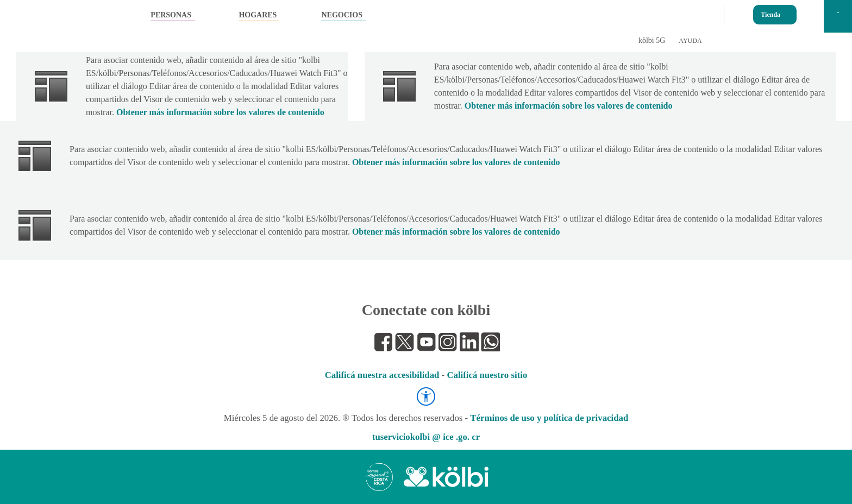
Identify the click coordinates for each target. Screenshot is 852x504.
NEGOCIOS (342, 15)
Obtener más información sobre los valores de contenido (220, 112)
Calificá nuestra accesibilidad (382, 375)
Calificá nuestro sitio (487, 375)
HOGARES (258, 15)
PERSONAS (171, 15)
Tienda (770, 12)
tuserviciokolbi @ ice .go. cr (426, 437)
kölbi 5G (652, 40)
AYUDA (690, 41)
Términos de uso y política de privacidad (549, 418)
